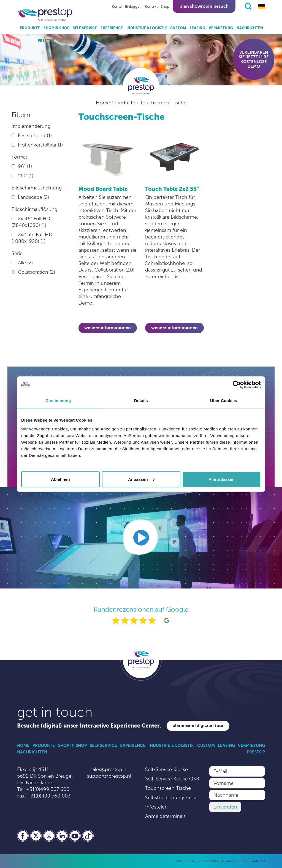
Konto (117, 7)
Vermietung (221, 28)
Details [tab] (141, 401)
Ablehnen (60, 479)
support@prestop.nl (109, 776)
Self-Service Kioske (166, 769)
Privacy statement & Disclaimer (211, 861)
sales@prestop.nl (109, 769)
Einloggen (133, 7)
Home (104, 103)
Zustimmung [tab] (59, 401)
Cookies (180, 861)
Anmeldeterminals (165, 816)
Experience (112, 28)
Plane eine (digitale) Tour (198, 726)
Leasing (197, 28)
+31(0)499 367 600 (48, 789)
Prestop (46, 41)
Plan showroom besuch (204, 6)
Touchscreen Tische (168, 788)
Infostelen (156, 807)
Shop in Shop (56, 28)
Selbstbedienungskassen (173, 798)
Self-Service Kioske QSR (172, 779)
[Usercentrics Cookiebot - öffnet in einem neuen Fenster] (237, 385)
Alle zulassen (222, 479)
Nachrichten (250, 28)
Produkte (30, 28)
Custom (178, 28)
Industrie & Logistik (147, 28)
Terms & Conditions (250, 861)
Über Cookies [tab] (224, 401)
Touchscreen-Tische (163, 103)
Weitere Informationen (108, 328)
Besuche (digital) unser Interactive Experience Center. (89, 726)
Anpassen (141, 479)
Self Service (85, 28)
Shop (165, 7)
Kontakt (151, 7)
